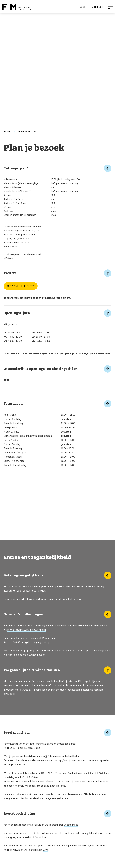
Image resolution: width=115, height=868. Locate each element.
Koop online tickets (21, 176)
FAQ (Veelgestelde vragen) (22, 825)
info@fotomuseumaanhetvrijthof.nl (27, 519)
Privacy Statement (17, 835)
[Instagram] (106, 862)
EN (83, 7)
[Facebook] (96, 862)
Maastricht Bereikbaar (35, 727)
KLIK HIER (10, 781)
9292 (45, 739)
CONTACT (98, 7)
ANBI (7, 840)
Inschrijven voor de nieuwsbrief (29, 806)
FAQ (85, 683)
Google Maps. (71, 714)
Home (7, 21)
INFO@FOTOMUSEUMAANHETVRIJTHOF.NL (30, 796)
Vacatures (11, 830)
